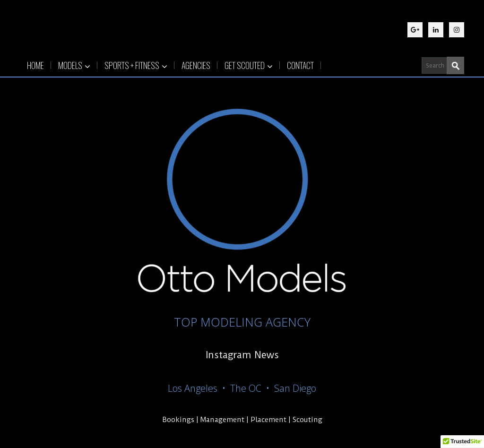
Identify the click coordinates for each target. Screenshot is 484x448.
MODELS (74, 65)
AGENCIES (196, 65)
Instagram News (242, 355)
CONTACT (300, 65)
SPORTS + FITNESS (136, 65)
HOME (35, 65)
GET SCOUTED (249, 65)
